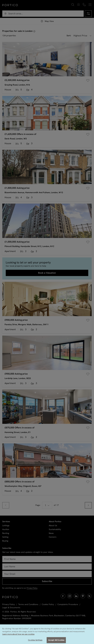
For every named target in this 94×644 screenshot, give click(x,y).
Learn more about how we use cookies (18, 638)
